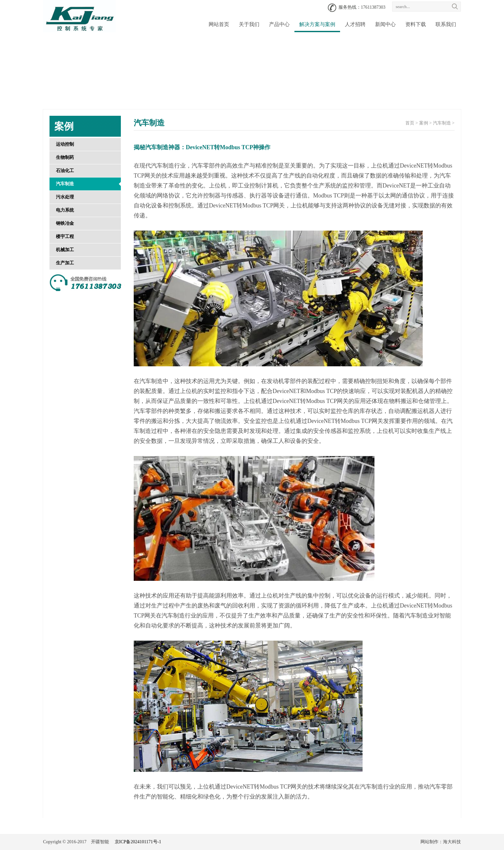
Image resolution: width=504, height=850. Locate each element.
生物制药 (65, 157)
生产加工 (65, 263)
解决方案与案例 (317, 24)
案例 (424, 123)
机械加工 (65, 250)
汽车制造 (65, 184)
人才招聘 (355, 24)
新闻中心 (385, 24)
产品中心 (279, 24)
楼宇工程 (65, 237)
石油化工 (65, 171)
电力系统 (65, 210)
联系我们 (446, 24)
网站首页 (219, 24)
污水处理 (65, 197)
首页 (410, 123)
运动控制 (65, 144)
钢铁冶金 (65, 223)
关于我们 (249, 24)
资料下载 (416, 24)
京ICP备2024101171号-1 (138, 842)
